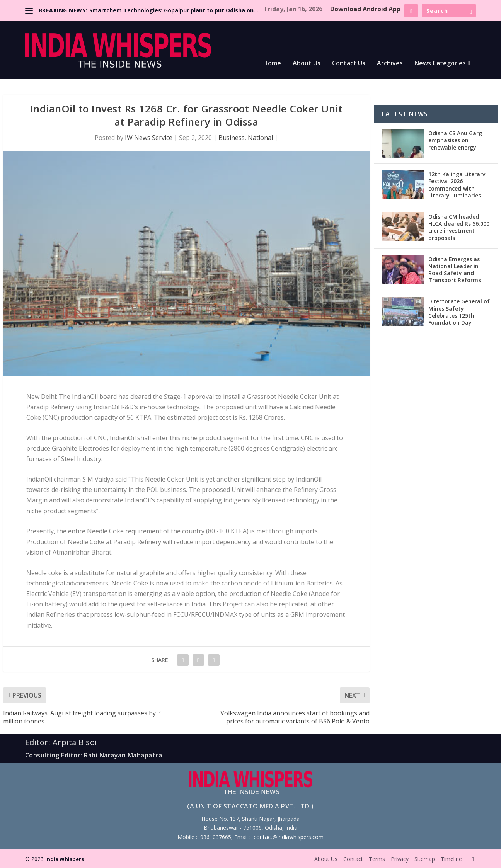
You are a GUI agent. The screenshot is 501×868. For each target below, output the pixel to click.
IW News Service (149, 138)
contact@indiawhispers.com (289, 837)
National (260, 138)
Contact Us (349, 64)
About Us (307, 64)
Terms (377, 859)
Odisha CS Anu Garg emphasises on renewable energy (455, 140)
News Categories (440, 64)
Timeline (451, 859)
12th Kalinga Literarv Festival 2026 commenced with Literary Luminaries (457, 185)
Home (272, 64)
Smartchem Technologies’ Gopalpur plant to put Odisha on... (174, 10)
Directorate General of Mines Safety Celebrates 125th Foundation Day (459, 312)
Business (232, 138)
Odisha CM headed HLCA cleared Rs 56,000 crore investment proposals (459, 227)
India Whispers (65, 859)
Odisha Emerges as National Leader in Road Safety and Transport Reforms (455, 270)
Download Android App (365, 9)
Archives (390, 64)
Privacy (400, 859)
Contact (353, 859)
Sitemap (425, 859)
